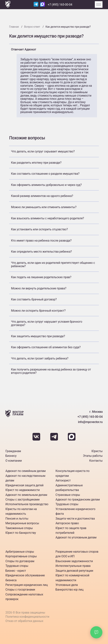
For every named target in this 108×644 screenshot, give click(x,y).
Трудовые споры (67, 504)
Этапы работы (93, 456)
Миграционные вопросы (22, 523)
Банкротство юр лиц (69, 590)
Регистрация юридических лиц (27, 585)
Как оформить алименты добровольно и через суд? (46, 185)
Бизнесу (11, 456)
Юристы (97, 451)
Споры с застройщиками (22, 499)
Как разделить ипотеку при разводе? (36, 163)
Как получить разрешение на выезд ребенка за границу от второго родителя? (51, 371)
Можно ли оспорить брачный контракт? (38, 311)
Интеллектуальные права (73, 566)
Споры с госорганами (20, 590)
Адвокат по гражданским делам (78, 499)
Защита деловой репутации (74, 571)
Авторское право (67, 523)
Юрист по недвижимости (23, 490)
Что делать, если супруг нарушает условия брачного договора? (47, 323)
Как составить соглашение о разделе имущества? (45, 174)
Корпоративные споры (21, 556)
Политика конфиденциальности (27, 617)
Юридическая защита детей (24, 485)
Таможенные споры (19, 528)
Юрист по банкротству (21, 533)
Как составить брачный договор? (34, 299)
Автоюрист (63, 480)
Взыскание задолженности (74, 561)
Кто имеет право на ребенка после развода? (41, 241)
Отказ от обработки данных (24, 621)
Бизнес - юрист (16, 571)
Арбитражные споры (20, 552)
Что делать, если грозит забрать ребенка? (40, 358)
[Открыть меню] (99, 4)
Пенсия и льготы (17, 519)
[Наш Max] (43, 5)
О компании (14, 461)
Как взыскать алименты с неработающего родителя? (47, 218)
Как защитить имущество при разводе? (38, 336)
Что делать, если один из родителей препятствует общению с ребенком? (53, 264)
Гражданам (13, 451)
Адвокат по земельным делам (26, 495)
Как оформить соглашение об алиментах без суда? (46, 347)
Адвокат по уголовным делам (76, 537)
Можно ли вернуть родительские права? (39, 288)
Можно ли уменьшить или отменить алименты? (44, 207)
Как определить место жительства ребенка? (41, 252)
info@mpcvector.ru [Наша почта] (90, 422)
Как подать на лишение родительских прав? (41, 277)
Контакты (96, 461)
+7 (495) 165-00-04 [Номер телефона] (60, 5)
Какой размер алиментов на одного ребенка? (42, 196)
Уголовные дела (67, 585)
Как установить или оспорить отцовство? (39, 229)
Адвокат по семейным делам (26, 471)
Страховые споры (68, 495)
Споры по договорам (20, 561)
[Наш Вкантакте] (37, 440)
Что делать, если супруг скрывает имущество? (43, 151)
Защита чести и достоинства (75, 519)
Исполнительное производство (27, 504)
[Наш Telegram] (36, 5)
